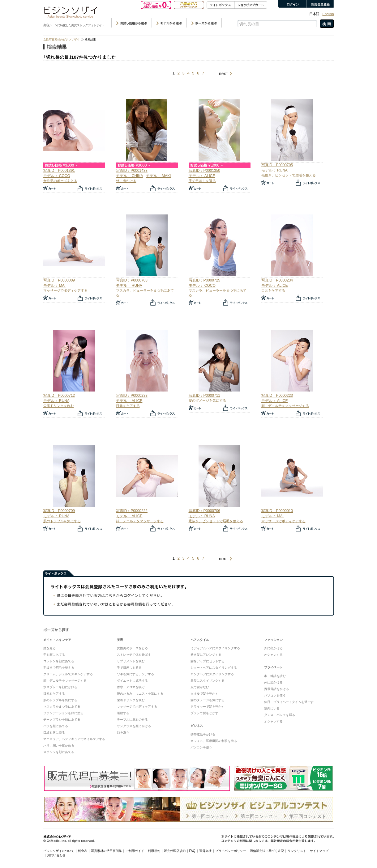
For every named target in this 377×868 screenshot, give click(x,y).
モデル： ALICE (202, 176)
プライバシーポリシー (231, 851)
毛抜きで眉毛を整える (59, 668)
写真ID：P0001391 (59, 171)
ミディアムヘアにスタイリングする (215, 648)
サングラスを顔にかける (134, 726)
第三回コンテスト (308, 816)
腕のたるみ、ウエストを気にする (140, 694)
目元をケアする (273, 290)
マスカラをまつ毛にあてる (62, 707)
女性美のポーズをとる (60, 181)
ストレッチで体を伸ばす (134, 655)
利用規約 (154, 851)
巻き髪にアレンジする (206, 655)
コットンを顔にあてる (59, 661)
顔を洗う (123, 733)
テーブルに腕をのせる (132, 720)
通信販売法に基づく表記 (267, 851)
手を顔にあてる (54, 655)
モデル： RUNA (274, 170)
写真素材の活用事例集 (106, 851)
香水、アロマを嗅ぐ (131, 687)
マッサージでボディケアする (65, 290)
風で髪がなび (200, 687)
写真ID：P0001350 (204, 171)
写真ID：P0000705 (277, 165)
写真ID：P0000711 (204, 396)
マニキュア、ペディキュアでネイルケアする (74, 739)
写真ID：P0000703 (132, 280)
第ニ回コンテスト (259, 816)
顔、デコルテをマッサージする (285, 406)
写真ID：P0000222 (132, 511)
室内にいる (272, 708)
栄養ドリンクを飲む (59, 406)
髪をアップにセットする (208, 661)
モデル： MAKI (159, 176)
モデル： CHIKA (129, 176)
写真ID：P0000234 (277, 280)
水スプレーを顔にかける (60, 687)
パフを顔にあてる (56, 726)
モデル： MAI (55, 286)
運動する (123, 713)
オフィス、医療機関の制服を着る (214, 741)
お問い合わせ (56, 855)
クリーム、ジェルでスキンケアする (68, 674)
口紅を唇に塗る (54, 733)
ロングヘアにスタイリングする (212, 674)
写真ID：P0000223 (277, 396)
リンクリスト (297, 851)
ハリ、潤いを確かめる (59, 745)
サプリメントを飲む (131, 661)
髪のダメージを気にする (207, 400)
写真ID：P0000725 (204, 280)
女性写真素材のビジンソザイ (61, 40)
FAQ (192, 851)
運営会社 (205, 851)
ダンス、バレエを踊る (280, 715)
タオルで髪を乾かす (204, 694)
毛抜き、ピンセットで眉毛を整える (289, 175)
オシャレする (273, 655)
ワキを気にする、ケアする (135, 674)
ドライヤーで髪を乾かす (208, 707)
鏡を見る (49, 648)
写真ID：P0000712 (59, 396)
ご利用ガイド (135, 851)
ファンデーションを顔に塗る (63, 713)
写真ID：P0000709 (59, 511)
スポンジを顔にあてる (59, 752)
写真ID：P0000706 (204, 511)
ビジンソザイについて (59, 851)
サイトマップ (319, 851)
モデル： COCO (57, 176)
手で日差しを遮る (202, 181)
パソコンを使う (201, 747)
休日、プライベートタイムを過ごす (289, 702)
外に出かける (126, 181)
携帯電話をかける (203, 734)
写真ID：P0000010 (277, 511)
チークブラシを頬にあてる (62, 720)
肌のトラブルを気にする (62, 521)
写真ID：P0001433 (132, 171)
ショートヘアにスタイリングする (214, 668)
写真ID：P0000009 (59, 280)
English (328, 14)
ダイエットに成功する (132, 681)
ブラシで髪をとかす (204, 713)
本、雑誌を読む (275, 676)
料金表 (83, 851)
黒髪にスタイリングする (208, 681)
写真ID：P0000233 (132, 396)
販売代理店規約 (175, 851)
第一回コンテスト (210, 816)
